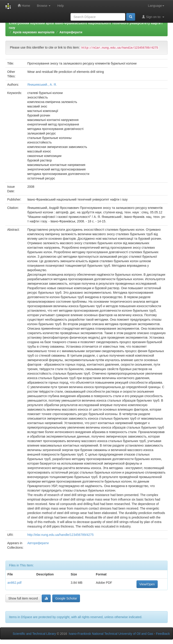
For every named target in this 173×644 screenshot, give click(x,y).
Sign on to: (153, 17)
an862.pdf (14, 583)
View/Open (147, 584)
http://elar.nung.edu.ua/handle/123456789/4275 (60, 535)
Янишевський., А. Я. (42, 85)
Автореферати (71, 32)
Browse (44, 6)
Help (60, 6)
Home (24, 6)
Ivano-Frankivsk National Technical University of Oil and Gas (111, 634)
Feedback (163, 634)
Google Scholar (66, 598)
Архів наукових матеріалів (34, 32)
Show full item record (23, 598)
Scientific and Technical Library (34, 634)
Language (156, 6)
